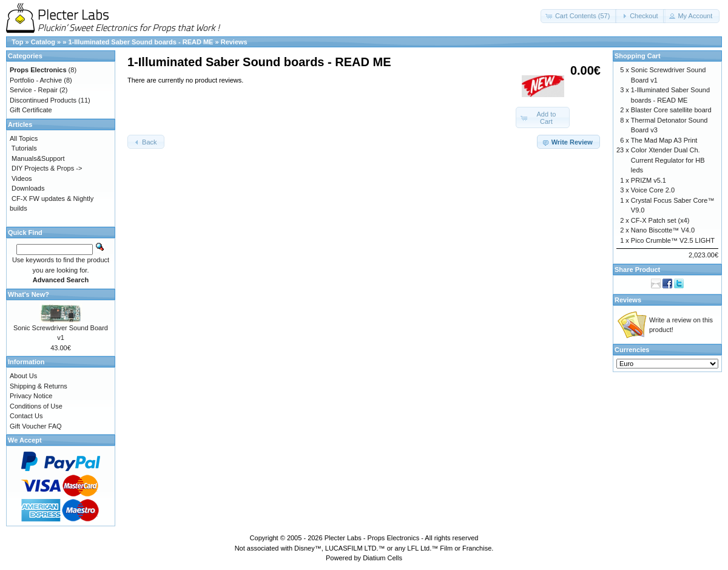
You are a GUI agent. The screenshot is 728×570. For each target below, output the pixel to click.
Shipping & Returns (39, 386)
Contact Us (26, 416)
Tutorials (24, 148)
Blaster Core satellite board (671, 110)
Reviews (234, 42)
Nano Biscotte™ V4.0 (663, 230)
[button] (579, 16)
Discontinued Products (43, 100)
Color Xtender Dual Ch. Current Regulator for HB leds (668, 160)
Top (17, 42)
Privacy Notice (31, 396)
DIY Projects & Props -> (47, 168)
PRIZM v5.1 (649, 180)
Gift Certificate (31, 110)
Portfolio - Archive (36, 80)
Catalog (43, 42)
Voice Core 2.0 (653, 190)
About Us (23, 376)
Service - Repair (34, 90)
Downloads (28, 188)
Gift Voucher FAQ (36, 426)
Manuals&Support (38, 158)
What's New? (29, 294)
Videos (22, 178)
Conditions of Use (36, 406)
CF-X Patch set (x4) (660, 220)
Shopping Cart (638, 56)
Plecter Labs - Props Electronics (372, 538)
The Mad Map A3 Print (664, 140)
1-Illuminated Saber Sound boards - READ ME (140, 42)
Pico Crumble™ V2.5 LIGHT (673, 240)
